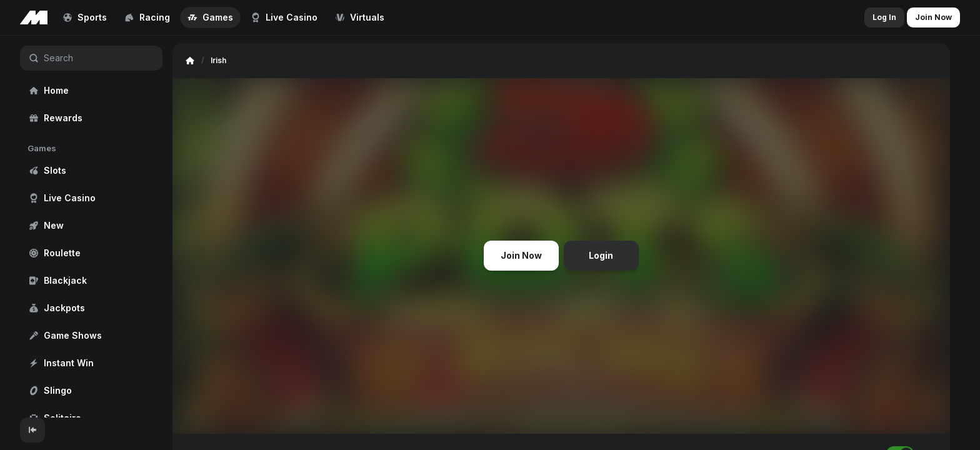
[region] (91, 227)
